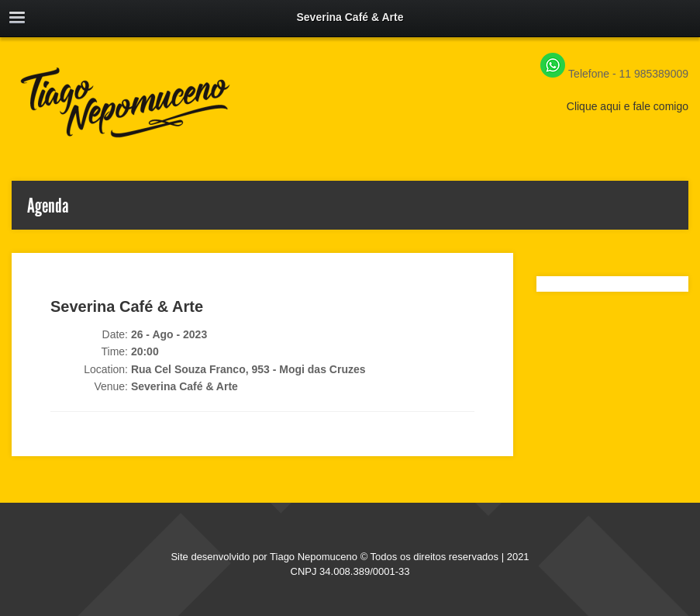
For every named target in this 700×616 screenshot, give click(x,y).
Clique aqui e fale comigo (628, 106)
